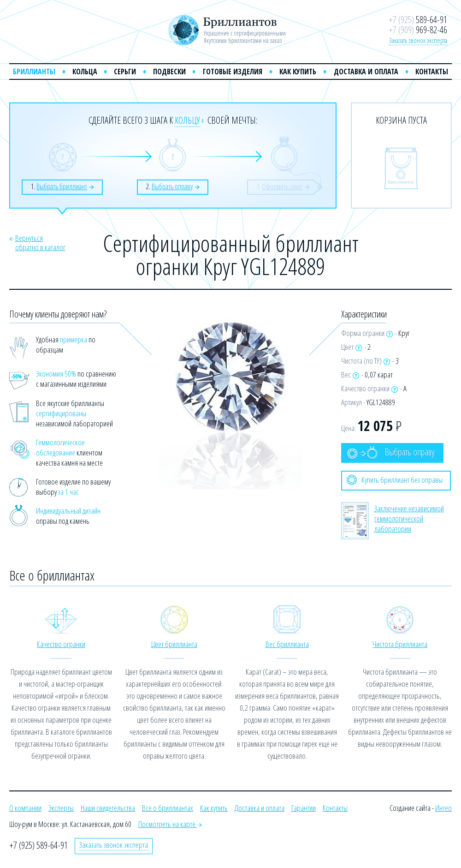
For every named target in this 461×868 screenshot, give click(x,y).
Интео (443, 808)
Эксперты (61, 808)
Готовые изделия (233, 72)
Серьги (125, 72)
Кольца (85, 72)
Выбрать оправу (390, 452)
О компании (25, 808)
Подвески (169, 72)
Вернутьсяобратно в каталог (40, 242)
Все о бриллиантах (168, 808)
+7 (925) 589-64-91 (38, 845)
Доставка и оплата (366, 72)
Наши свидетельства (108, 808)
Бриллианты (34, 72)
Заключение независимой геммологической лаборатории (409, 518)
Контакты (432, 72)
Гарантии (304, 808)
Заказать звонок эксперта (418, 40)
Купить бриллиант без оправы (395, 480)
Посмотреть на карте (170, 824)
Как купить (298, 72)
